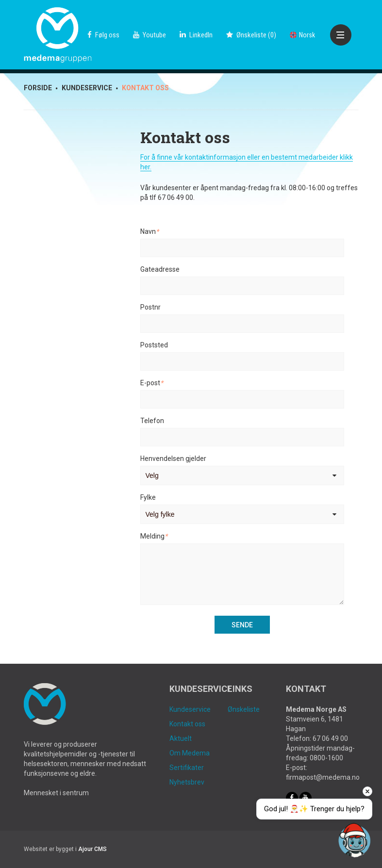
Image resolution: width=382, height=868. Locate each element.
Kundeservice (190, 709)
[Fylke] (242, 514)
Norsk (302, 35)
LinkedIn (196, 35)
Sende (242, 625)
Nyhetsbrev (187, 782)
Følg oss (103, 35)
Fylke (148, 497)
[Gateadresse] (242, 286)
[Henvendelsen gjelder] (242, 475)
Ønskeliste (244, 709)
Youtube (149, 35)
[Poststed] (242, 361)
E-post (152, 383)
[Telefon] (242, 437)
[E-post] (242, 399)
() (251, 35)
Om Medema (190, 753)
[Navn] (242, 248)
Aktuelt (181, 738)
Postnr (150, 307)
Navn (149, 231)
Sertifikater (187, 768)
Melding (154, 536)
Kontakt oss (187, 724)
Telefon (152, 421)
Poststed (154, 345)
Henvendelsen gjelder (173, 459)
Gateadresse (160, 269)
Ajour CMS (92, 849)
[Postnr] (242, 324)
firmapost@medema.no (323, 777)
